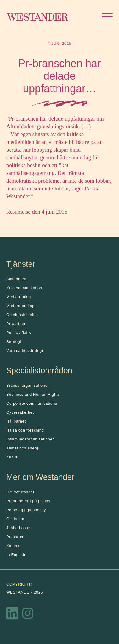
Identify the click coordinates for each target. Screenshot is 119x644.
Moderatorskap (20, 306)
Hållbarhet (16, 421)
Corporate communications (32, 403)
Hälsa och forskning (25, 430)
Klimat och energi (23, 448)
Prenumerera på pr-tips (28, 501)
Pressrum (15, 537)
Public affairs (19, 333)
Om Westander (20, 492)
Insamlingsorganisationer (30, 439)
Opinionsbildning (22, 315)
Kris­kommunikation (24, 288)
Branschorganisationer (28, 385)
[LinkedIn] (12, 615)
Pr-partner (16, 324)
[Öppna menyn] (107, 17)
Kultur (12, 457)
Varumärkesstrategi (25, 350)
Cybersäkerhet (20, 412)
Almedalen (16, 279)
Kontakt (14, 546)
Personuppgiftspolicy (26, 510)
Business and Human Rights (33, 394)
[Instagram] (28, 615)
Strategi (14, 342)
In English (16, 555)
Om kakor (15, 519)
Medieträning (19, 297)
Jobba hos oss (20, 528)
